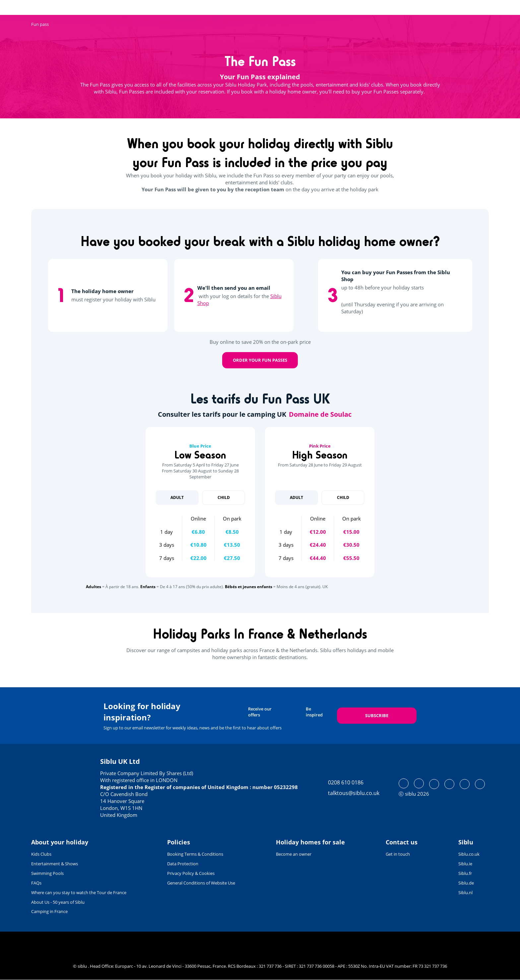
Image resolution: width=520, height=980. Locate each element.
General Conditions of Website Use (201, 883)
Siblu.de (466, 883)
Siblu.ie (465, 864)
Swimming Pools (47, 873)
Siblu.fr (465, 873)
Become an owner (294, 854)
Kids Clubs (41, 854)
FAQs (36, 883)
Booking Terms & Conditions (195, 854)
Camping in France (49, 911)
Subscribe (377, 715)
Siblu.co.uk (469, 854)
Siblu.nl (465, 892)
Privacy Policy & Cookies (191, 873)
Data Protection (183, 864)
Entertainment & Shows (55, 864)
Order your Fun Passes (260, 360)
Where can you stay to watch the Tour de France (79, 892)
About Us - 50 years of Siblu (58, 902)
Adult (177, 497)
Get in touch (398, 854)
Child (224, 497)
